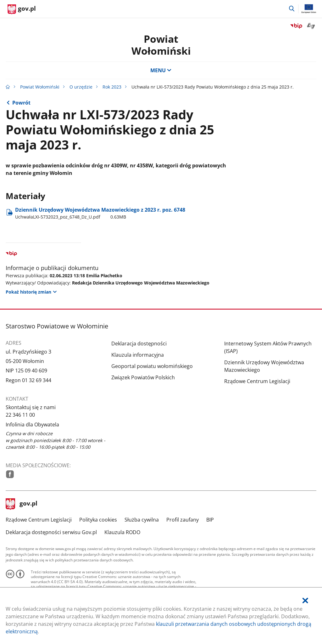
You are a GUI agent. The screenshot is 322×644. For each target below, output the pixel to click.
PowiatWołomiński (161, 45)
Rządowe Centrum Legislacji (257, 381)
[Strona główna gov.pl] (22, 9)
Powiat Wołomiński (40, 87)
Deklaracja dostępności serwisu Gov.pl (51, 532)
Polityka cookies (98, 520)
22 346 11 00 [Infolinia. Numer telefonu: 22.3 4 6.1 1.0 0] (20, 415)
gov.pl (22, 504)
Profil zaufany (183, 520)
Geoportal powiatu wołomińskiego (152, 366)
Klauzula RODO (122, 532)
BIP (210, 520)
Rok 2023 (112, 87)
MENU (161, 70)
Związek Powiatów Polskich (143, 377)
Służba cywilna (142, 520)
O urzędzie (81, 87)
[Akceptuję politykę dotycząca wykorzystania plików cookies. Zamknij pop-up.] (305, 601)
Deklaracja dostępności (139, 344)
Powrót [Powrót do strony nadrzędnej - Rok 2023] (21, 103)
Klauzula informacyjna (138, 355)
